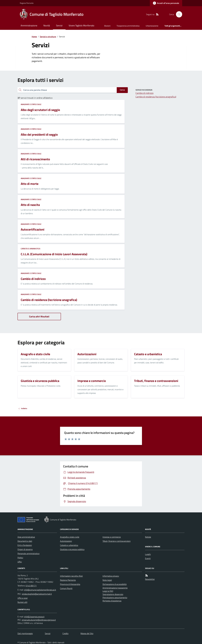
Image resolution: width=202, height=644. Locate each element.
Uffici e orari (23, 598)
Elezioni (107, 26)
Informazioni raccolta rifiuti (71, 576)
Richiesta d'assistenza (112, 601)
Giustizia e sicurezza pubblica (72, 549)
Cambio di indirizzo (144, 93)
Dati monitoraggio (25, 633)
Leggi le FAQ (108, 591)
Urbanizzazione (152, 26)
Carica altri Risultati (39, 317)
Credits (65, 633)
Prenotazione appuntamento (115, 598)
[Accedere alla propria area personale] (166, 3)
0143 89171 (31, 586)
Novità (47, 26)
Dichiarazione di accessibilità (115, 584)
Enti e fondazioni (25, 545)
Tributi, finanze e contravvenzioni (117, 541)
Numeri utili (22, 602)
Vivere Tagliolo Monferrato (81, 26)
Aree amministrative (26, 537)
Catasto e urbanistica (30, 249)
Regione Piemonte (27, 3)
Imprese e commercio (112, 537)
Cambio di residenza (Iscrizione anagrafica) (156, 97)
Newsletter (150, 579)
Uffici (20, 562)
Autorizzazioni (66, 541)
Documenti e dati (25, 541)
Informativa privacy (111, 576)
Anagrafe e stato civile (31, 104)
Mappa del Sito (87, 633)
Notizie (148, 537)
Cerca (122, 90)
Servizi (59, 26)
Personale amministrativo (28, 553)
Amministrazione (29, 26)
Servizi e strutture (48, 37)
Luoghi (148, 554)
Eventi (148, 558)
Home (34, 37)
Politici (20, 558)
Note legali (107, 580)
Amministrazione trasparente (115, 588)
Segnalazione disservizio (113, 594)
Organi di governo (25, 549)
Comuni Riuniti (66, 588)
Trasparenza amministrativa (128, 26)
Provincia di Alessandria (70, 584)
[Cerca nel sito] (178, 14)
